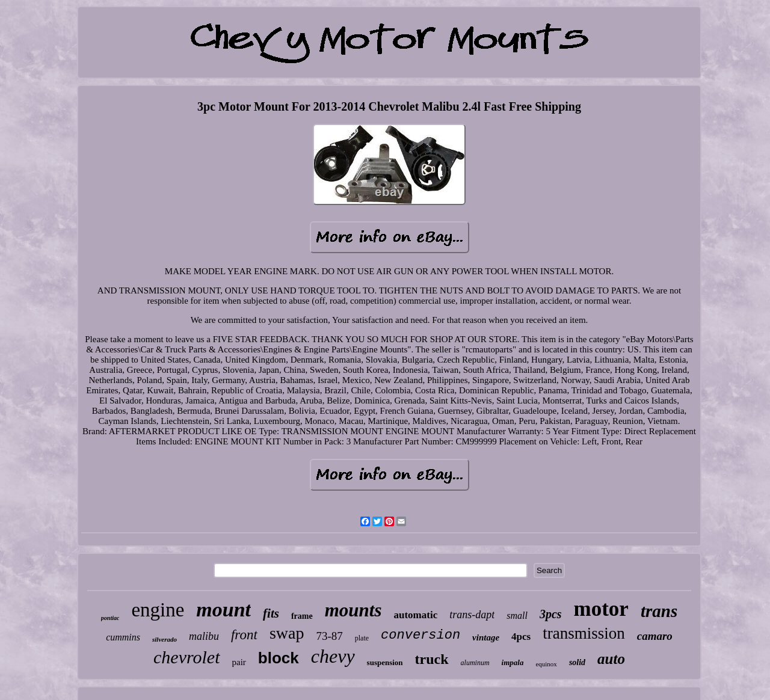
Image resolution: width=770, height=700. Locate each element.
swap (287, 633)
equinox (546, 664)
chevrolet (187, 657)
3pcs (551, 614)
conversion (420, 635)
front (244, 635)
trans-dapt (472, 615)
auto (611, 659)
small (517, 616)
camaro (655, 636)
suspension (385, 662)
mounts (353, 610)
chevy (333, 656)
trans (659, 611)
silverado (165, 639)
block (279, 658)
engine (158, 610)
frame (302, 616)
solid (577, 662)
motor (601, 609)
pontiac (110, 618)
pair (239, 662)
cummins (123, 637)
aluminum (475, 663)
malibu (204, 636)
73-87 (329, 636)
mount (223, 609)
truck (432, 659)
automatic (415, 615)
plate (362, 638)
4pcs (521, 637)
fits (271, 613)
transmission (584, 633)
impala (513, 662)
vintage (486, 637)
